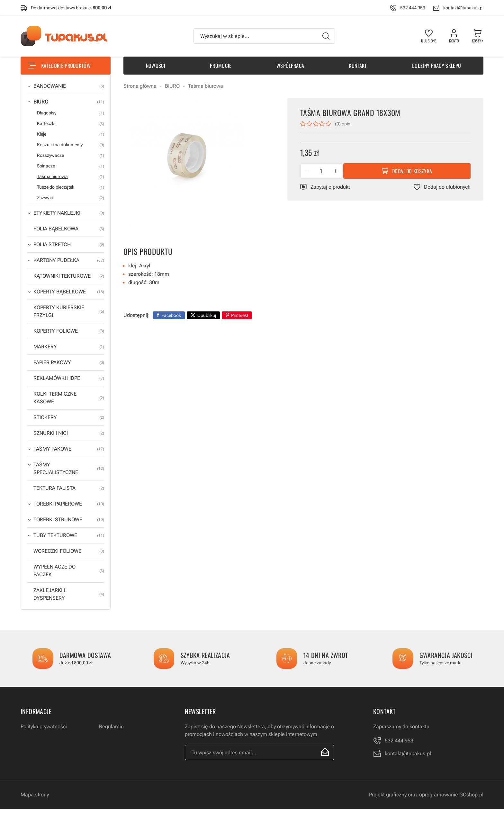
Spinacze (71, 166)
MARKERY (69, 347)
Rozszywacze (71, 155)
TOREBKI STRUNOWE (69, 520)
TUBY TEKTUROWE (69, 535)
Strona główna (140, 86)
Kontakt (358, 66)
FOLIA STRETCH (69, 245)
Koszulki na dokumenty (71, 145)
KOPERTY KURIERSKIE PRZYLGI (69, 311)
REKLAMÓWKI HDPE (69, 378)
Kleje (71, 134)
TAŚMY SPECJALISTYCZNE (69, 469)
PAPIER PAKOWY (69, 363)
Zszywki (71, 198)
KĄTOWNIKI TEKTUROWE (69, 276)
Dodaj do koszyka (412, 171)
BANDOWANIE (69, 86)
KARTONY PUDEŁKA (69, 260)
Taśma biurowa (71, 177)
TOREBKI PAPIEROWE (69, 504)
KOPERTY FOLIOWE (69, 331)
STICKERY (69, 417)
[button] (307, 171)
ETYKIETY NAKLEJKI (69, 213)
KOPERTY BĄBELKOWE (69, 292)
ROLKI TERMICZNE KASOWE (69, 398)
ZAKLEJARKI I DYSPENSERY (69, 594)
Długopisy (71, 113)
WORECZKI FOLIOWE (69, 551)
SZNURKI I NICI (69, 433)
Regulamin (111, 726)
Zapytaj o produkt (330, 187)
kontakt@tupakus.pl (463, 8)
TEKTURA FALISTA (69, 488)
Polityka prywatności (44, 726)
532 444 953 (413, 8)
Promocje (221, 66)
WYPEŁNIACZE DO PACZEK (69, 571)
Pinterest (240, 315)
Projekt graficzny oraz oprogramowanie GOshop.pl (426, 795)
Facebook (171, 315)
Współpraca (290, 66)
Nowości (156, 66)
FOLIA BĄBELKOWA (69, 229)
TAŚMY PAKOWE (69, 449)
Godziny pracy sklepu (436, 66)
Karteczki (71, 124)
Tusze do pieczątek (71, 187)
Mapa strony (35, 795)
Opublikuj (207, 315)
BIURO (69, 102)
